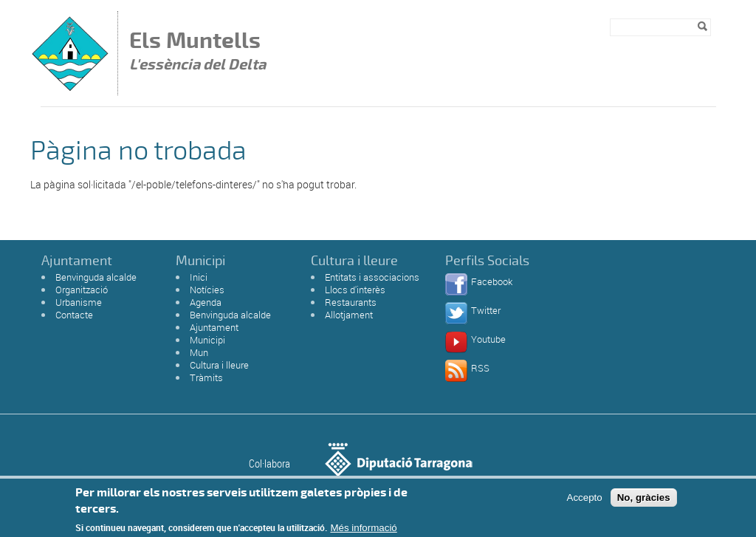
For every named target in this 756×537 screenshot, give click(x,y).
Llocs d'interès (355, 290)
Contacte (74, 315)
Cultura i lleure (219, 365)
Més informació (363, 531)
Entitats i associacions (372, 277)
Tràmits (206, 377)
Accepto (585, 500)
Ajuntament (214, 327)
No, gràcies (644, 500)
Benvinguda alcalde (96, 277)
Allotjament (349, 315)
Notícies (207, 290)
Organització (82, 290)
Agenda (206, 302)
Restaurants (351, 302)
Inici (199, 277)
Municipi (207, 340)
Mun (199, 352)
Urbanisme (79, 302)
